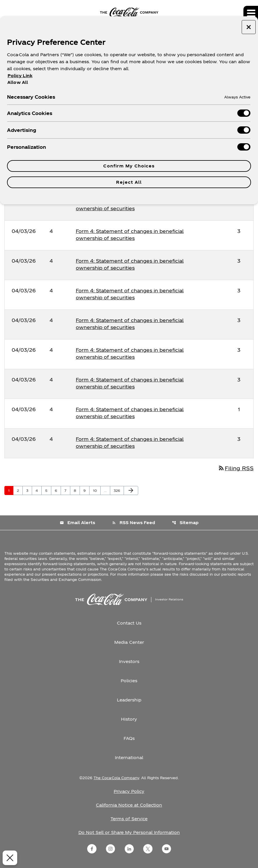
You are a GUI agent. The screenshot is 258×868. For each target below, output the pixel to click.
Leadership (129, 700)
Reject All (129, 182)
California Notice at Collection (129, 805)
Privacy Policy (129, 791)
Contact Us (129, 623)
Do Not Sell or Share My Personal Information (129, 832)
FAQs (129, 738)
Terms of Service (129, 819)
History (129, 719)
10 (97, 490)
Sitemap (185, 523)
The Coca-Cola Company (116, 778)
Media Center (129, 642)
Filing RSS (236, 468)
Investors (129, 661)
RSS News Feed (134, 523)
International (129, 757)
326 (118, 490)
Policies (129, 681)
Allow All (18, 82)
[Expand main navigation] (251, 13)
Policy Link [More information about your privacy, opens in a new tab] (20, 76)
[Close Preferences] (9, 858)
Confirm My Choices (129, 166)
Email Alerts (77, 523)
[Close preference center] (249, 27)
